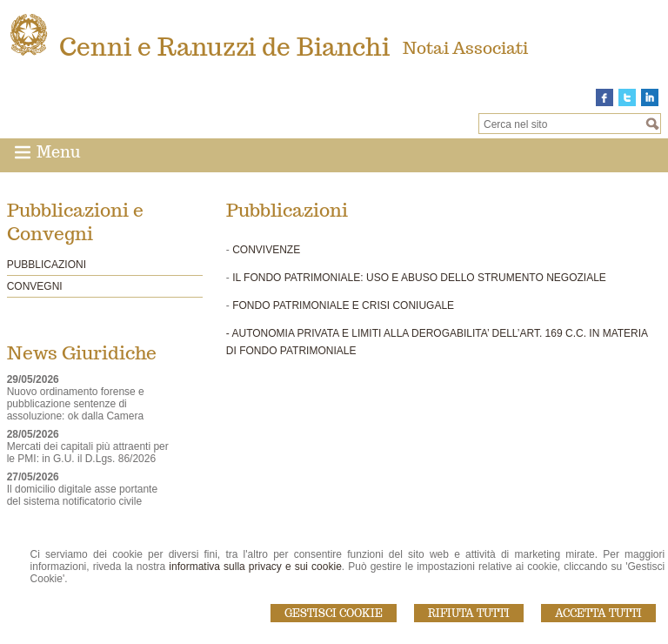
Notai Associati (465, 48)
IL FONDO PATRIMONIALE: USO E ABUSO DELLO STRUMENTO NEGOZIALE (419, 278)
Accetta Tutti (598, 613)
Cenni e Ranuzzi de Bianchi (224, 47)
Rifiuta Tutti (469, 613)
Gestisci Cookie (334, 613)
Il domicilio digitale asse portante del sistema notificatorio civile (82, 495)
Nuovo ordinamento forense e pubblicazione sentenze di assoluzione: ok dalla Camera (76, 404)
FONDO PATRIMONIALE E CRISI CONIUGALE (343, 305)
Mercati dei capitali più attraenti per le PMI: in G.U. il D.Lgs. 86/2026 (88, 453)
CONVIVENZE (266, 250)
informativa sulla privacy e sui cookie (255, 567)
